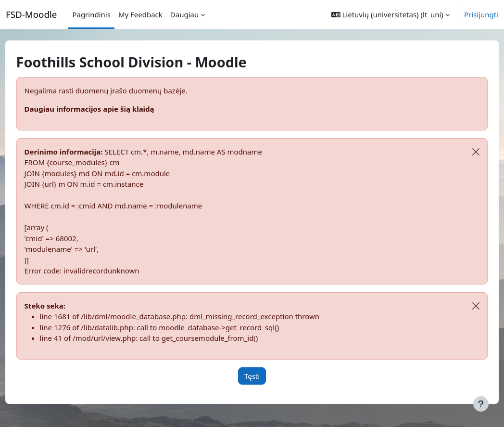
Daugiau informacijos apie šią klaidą (107, 109)
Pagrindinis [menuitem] (91, 14)
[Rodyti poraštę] (481, 404)
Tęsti (264, 376)
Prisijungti (481, 14)
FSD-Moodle (31, 14)
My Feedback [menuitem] (140, 14)
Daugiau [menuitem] (184, 14)
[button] (391, 14)
